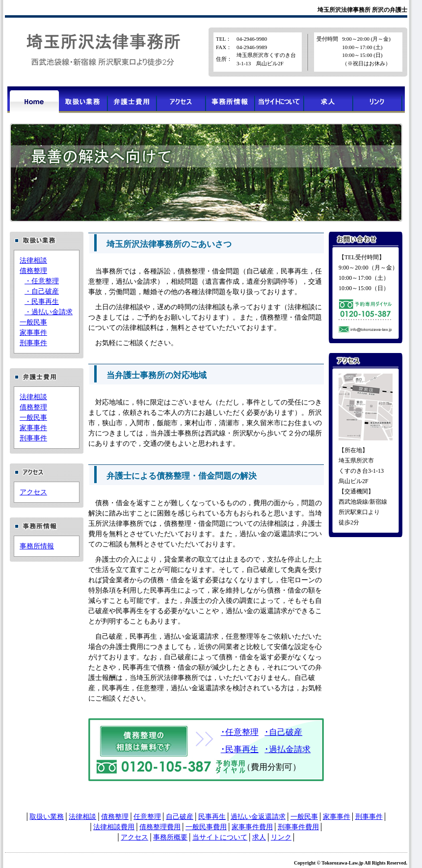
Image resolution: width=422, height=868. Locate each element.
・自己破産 (42, 291)
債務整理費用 (160, 827)
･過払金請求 (288, 749)
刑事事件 (33, 343)
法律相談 (33, 260)
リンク (281, 837)
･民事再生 (240, 749)
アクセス (33, 492)
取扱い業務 (47, 817)
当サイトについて (220, 837)
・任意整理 (42, 281)
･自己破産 (283, 732)
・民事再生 (42, 302)
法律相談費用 (114, 827)
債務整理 (33, 271)
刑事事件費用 (298, 827)
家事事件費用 (252, 827)
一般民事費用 (206, 827)
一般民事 (33, 322)
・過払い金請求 (49, 312)
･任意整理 (240, 732)
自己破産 (180, 817)
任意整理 (147, 817)
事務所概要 (170, 837)
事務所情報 (37, 546)
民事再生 (212, 817)
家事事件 (33, 333)
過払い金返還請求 (258, 817)
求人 (259, 837)
